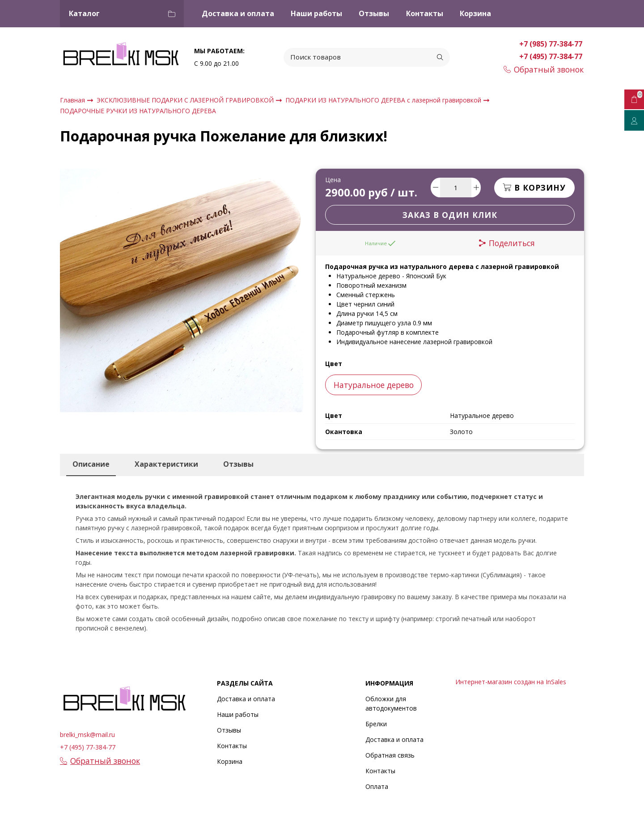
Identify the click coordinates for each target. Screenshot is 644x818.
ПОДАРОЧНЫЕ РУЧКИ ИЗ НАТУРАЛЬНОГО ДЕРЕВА (138, 111)
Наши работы (316, 13)
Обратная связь (390, 755)
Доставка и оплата (238, 13)
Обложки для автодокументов (391, 703)
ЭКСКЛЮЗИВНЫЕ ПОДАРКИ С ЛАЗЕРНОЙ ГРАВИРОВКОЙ (186, 100)
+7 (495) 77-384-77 (552, 56)
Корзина (475, 13)
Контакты (425, 13)
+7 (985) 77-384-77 (552, 44)
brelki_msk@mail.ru (87, 735)
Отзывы (374, 13)
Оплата (377, 786)
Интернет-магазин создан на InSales (511, 682)
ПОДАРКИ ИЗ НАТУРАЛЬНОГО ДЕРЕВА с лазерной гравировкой (384, 100)
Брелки (376, 724)
